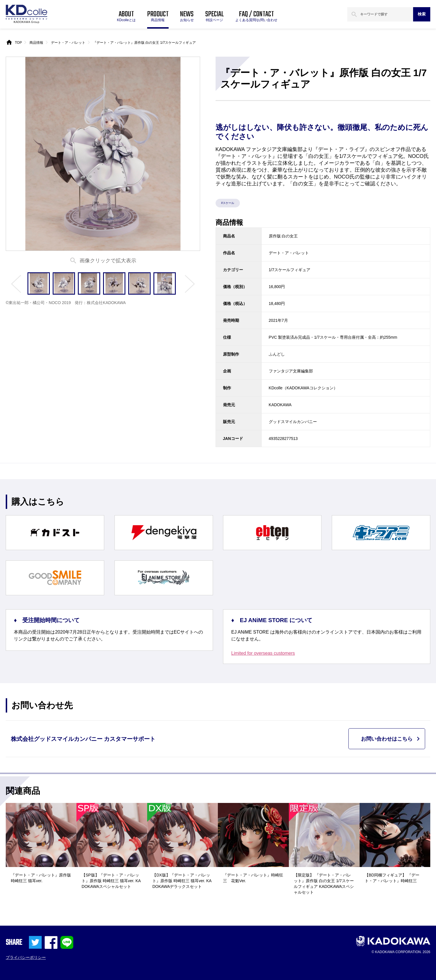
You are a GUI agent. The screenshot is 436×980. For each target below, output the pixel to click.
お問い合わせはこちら (387, 739)
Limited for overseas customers (263, 653)
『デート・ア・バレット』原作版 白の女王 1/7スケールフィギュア (144, 43)
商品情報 (36, 43)
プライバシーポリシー (26, 957)
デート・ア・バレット (68, 43)
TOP (18, 43)
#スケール (228, 203)
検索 (422, 14)
